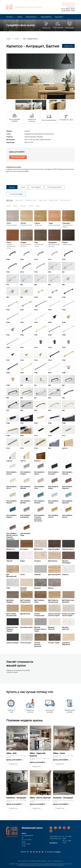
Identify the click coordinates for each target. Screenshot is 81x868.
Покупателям (31, 17)
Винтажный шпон (31, 200)
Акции (20, 17)
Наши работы (46, 17)
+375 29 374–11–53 (68, 3)
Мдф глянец (43, 200)
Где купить (59, 17)
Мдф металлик (65, 200)
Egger (38, 206)
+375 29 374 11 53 (55, 836)
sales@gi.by (70, 7)
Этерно (15, 206)
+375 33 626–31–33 (68, 5)
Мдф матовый (54, 200)
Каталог (10, 17)
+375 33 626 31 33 (55, 839)
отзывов (58, 852)
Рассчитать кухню (18, 157)
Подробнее (13, 764)
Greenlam (23, 206)
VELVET (31, 206)
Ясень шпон (19, 200)
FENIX (9, 206)
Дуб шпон (10, 200)
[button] (73, 55)
